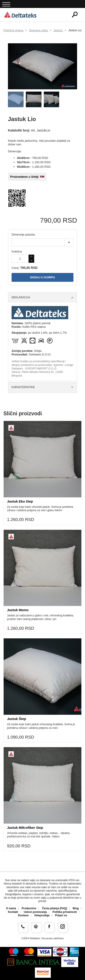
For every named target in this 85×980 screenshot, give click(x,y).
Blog (76, 908)
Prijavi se (61, 916)
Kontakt (13, 912)
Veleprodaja (42, 916)
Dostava (23, 916)
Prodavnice (29, 908)
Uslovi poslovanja (35, 912)
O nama (11, 908)
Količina (17, 252)
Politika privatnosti (65, 912)
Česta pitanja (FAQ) (55, 908)
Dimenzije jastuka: (24, 235)
